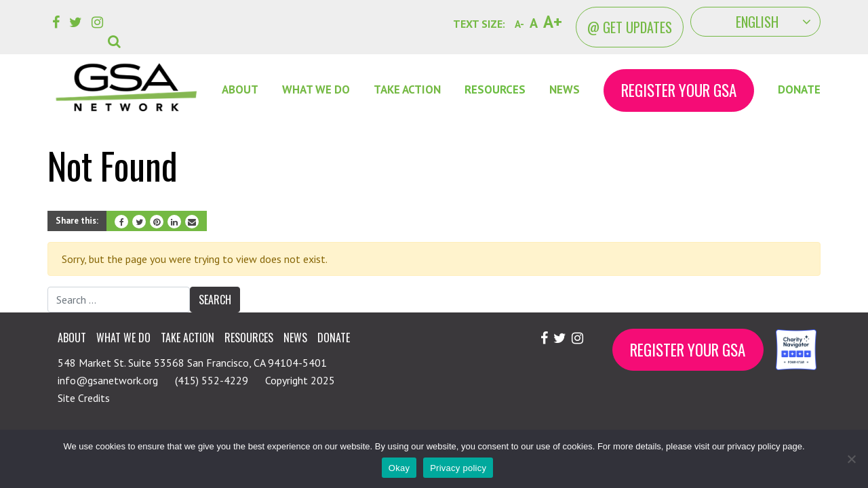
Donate (799, 89)
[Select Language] (755, 22)
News (565, 89)
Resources (495, 89)
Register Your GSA (679, 90)
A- (519, 24)
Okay (399, 468)
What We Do (316, 89)
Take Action (407, 89)
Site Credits (84, 398)
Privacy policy (458, 468)
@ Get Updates (630, 27)
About (240, 89)
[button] (117, 31)
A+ (553, 22)
